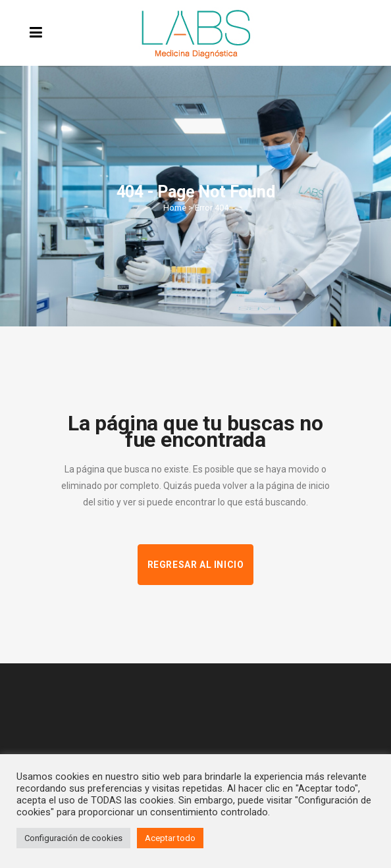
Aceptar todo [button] (170, 838)
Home (175, 208)
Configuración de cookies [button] (73, 838)
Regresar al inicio (196, 565)
